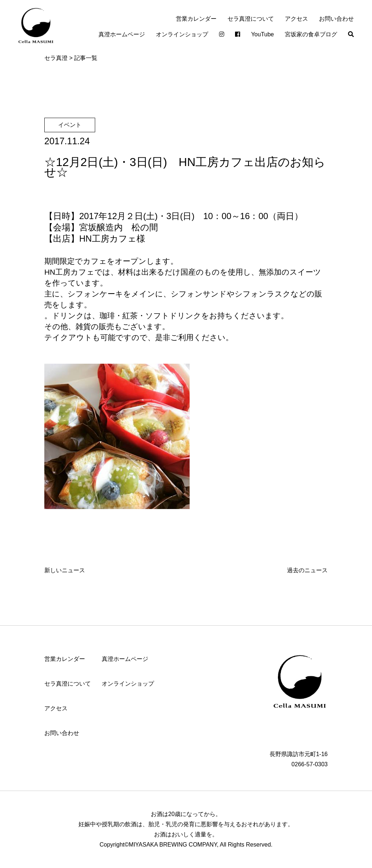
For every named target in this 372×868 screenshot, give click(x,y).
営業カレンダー (196, 19)
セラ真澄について (251, 19)
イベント (70, 125)
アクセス (296, 19)
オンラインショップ (182, 34)
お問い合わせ (336, 19)
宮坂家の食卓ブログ (311, 34)
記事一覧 (86, 58)
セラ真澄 (56, 58)
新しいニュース (65, 570)
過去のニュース (307, 570)
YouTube (262, 34)
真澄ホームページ (122, 34)
